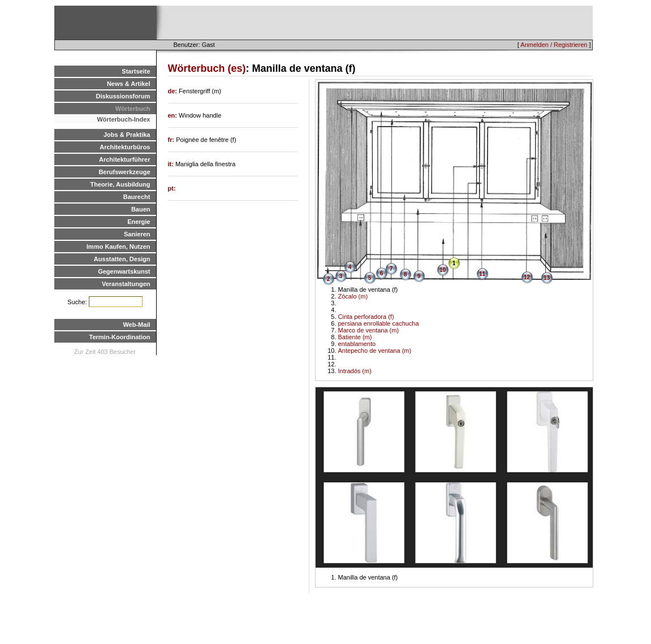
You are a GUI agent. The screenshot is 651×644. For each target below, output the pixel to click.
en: (174, 115)
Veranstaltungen (126, 284)
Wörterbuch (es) (207, 68)
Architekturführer (124, 159)
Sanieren (137, 234)
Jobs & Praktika (127, 135)
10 (443, 270)
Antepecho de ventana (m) (375, 351)
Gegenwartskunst (124, 271)
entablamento (357, 344)
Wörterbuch (133, 109)
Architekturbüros (125, 147)
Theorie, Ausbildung (120, 184)
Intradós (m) (355, 371)
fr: (172, 140)
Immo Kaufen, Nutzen (118, 247)
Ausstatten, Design (122, 259)
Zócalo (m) (353, 296)
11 (482, 274)
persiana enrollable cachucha (379, 323)
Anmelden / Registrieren (554, 45)
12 (527, 277)
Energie (139, 222)
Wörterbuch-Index (123, 119)
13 (547, 278)
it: (172, 164)
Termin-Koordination (120, 337)
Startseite (136, 71)
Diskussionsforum (123, 96)
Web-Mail (136, 325)
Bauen (141, 209)
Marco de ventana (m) (369, 330)
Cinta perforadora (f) (366, 317)
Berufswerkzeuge (124, 172)
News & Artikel (129, 84)
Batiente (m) (355, 337)
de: (174, 91)
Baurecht (137, 197)
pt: (172, 188)
